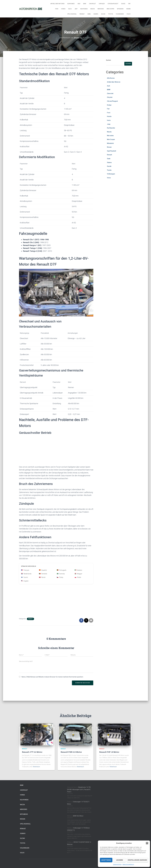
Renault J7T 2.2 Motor (32, 752)
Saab (89, 14)
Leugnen (120, 860)
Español (43, 570)
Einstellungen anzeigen (137, 860)
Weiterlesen (36, 767)
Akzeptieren (106, 860)
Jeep (76, 9)
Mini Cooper (110, 9)
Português (62, 570)
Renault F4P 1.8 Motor (109, 752)
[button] (147, 843)
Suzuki (103, 14)
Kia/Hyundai (84, 9)
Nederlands (26, 574)
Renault (82, 14)
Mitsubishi (120, 9)
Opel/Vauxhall (72, 14)
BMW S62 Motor (78, 816)
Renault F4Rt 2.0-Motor (71, 752)
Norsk (42, 577)
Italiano (78, 570)
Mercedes (101, 9)
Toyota (111, 14)
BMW (85, 4)
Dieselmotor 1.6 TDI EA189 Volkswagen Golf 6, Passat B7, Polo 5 (79, 789)
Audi (79, 4)
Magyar (78, 574)
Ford (57, 9)
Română (43, 574)
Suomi (25, 577)
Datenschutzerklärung (128, 864)
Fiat (129, 4)
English (25, 581)
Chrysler (102, 4)
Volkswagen (120, 14)
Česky (60, 577)
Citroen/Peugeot (113, 4)
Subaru (96, 14)
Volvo (129, 14)
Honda (63, 9)
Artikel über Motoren (57, 4)
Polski (78, 577)
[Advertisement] (56, 451)
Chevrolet (92, 4)
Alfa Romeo (71, 4)
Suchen (108, 60)
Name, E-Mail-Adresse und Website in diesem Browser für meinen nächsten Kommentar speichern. (53, 677)
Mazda (93, 9)
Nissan (128, 9)
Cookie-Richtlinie (117, 864)
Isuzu (70, 9)
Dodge (123, 4)
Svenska (61, 574)
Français (25, 570)
